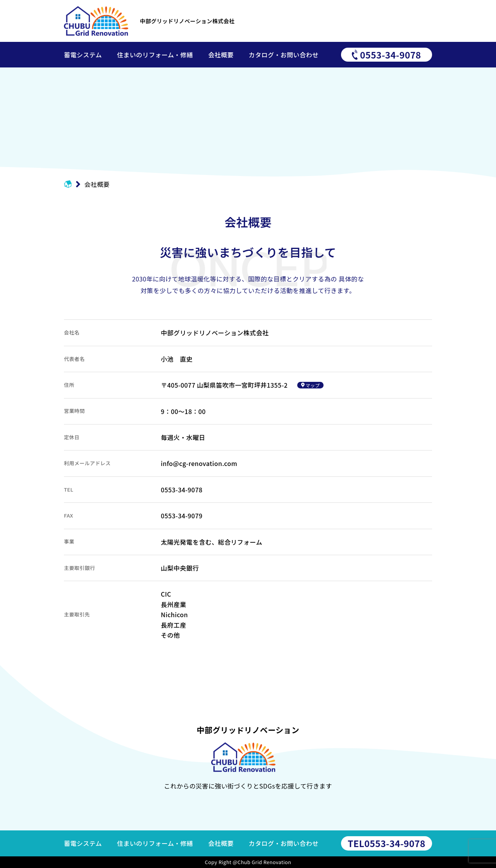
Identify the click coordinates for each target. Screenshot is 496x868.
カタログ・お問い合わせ (284, 843)
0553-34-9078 (387, 843)
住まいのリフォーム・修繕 (155, 843)
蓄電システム (83, 843)
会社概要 (221, 843)
